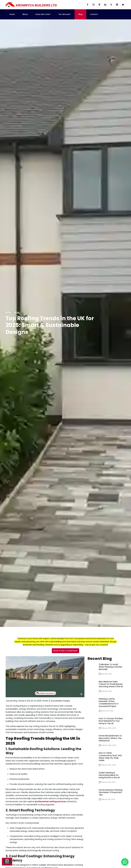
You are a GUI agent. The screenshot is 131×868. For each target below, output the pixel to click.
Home (12, 14)
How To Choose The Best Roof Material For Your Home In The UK (111, 721)
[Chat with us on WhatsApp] (125, 862)
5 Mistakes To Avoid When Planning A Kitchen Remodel (110, 667)
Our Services (64, 14)
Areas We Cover (43, 14)
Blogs (17, 312)
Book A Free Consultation (65, 651)
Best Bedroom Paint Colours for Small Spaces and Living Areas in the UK (111, 684)
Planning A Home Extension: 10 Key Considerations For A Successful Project (109, 703)
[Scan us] (7, 862)
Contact (94, 14)
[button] (50, 14)
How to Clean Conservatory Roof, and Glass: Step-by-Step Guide (110, 757)
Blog (80, 14)
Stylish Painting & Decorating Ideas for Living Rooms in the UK (109, 775)
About (25, 14)
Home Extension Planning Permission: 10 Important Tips (111, 792)
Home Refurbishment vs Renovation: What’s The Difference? (110, 738)
